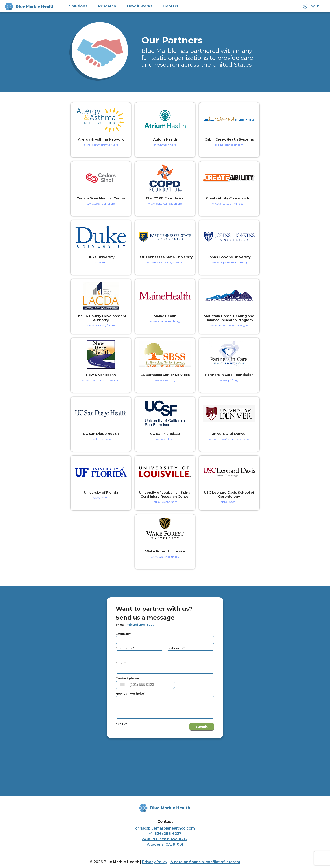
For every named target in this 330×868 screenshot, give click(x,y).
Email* (121, 663)
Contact (171, 6)
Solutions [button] (79, 6)
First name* (125, 648)
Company (123, 633)
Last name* (176, 648)
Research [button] (108, 6)
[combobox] (123, 685)
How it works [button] (140, 6)
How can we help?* (131, 693)
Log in (311, 6)
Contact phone (127, 678)
